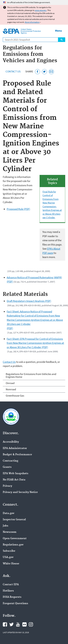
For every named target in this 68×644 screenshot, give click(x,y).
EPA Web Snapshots (16, 474)
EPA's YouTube (18, 624)
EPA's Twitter (11, 624)
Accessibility (11, 442)
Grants (7, 467)
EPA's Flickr (24, 624)
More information (32, 22)
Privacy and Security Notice (20, 492)
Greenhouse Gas (15, 396)
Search (62, 40)
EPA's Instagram (31, 624)
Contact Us (13, 71)
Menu (58, 31)
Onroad (10, 383)
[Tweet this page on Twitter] (44, 72)
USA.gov (8, 557)
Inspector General (14, 520)
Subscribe (9, 551)
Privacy (7, 486)
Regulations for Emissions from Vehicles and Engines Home (31, 375)
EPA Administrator (15, 448)
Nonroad (11, 389)
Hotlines (8, 591)
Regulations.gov (13, 545)
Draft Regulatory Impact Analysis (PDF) (29, 301)
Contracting (11, 461)
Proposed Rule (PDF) (18, 209)
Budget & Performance (17, 455)
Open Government (15, 539)
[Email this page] (51, 72)
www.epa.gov (41, 10)
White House (11, 564)
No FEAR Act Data (14, 480)
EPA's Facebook (5, 624)
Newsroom (10, 532)
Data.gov (9, 513)
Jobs (6, 526)
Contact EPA (11, 585)
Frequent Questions (15, 604)
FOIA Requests (12, 597)
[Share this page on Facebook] (38, 72)
